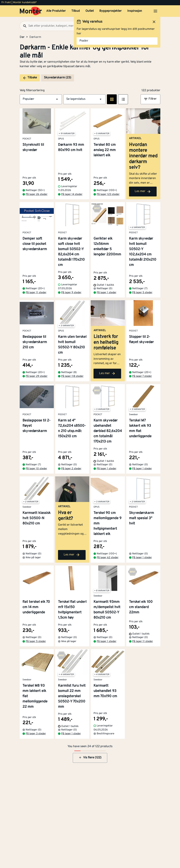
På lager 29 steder (37, 376)
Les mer (143, 192)
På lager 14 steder (72, 194)
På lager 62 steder (108, 558)
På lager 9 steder (71, 293)
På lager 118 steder (72, 376)
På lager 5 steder (142, 293)
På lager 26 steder (37, 194)
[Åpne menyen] (155, 11)
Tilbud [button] (76, 11)
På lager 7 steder (142, 376)
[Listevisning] (123, 99)
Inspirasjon (135, 11)
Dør (22, 37)
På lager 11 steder (36, 293)
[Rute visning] (112, 99)
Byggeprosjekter (110, 11)
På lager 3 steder (36, 734)
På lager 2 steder (71, 469)
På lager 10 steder (36, 469)
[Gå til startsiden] (31, 11)
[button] (41, 99)
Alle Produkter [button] (56, 11)
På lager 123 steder (108, 194)
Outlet (90, 11)
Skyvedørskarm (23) (58, 78)
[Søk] (23, 26)
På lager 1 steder (107, 293)
